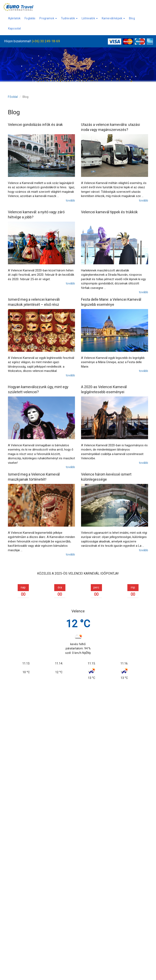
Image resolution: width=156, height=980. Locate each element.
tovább (70, 200)
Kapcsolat (15, 28)
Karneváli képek (113, 18)
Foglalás (30, 18)
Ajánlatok (14, 18)
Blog (132, 18)
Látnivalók (90, 18)
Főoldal (13, 97)
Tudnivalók (69, 18)
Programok (48, 18)
